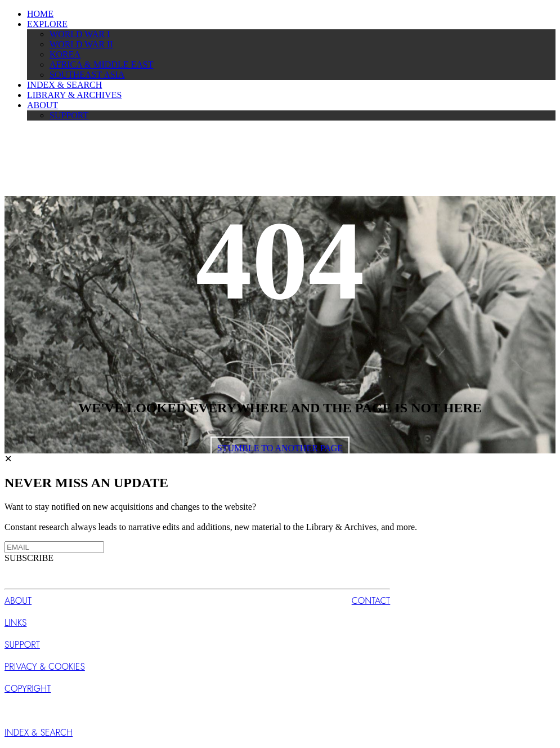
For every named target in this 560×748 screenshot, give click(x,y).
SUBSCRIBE (29, 558)
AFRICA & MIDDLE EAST (101, 64)
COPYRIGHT (28, 689)
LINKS (15, 623)
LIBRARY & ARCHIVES (74, 95)
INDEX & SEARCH (64, 85)
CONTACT (371, 601)
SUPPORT (69, 115)
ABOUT (42, 105)
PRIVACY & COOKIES (45, 667)
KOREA (65, 54)
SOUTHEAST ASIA (87, 75)
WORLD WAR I (80, 34)
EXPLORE (47, 24)
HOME (40, 14)
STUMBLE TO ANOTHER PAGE (280, 448)
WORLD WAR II (81, 44)
